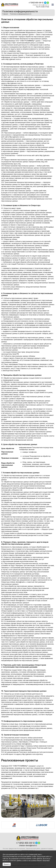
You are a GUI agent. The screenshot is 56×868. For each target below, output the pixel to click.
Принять (7, 864)
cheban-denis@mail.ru (41, 5)
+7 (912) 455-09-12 (36, 3)
